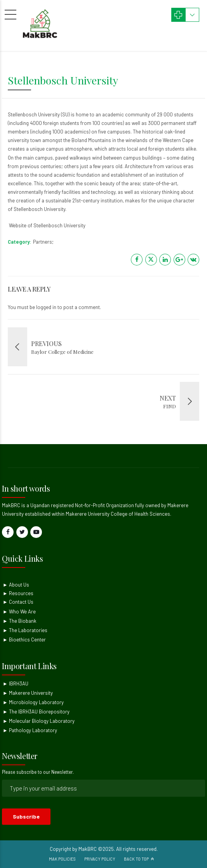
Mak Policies (62, 859)
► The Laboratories (25, 630)
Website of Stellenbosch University (47, 225)
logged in (46, 307)
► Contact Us (18, 602)
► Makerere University (28, 693)
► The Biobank (20, 621)
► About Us (16, 585)
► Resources (18, 593)
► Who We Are (19, 611)
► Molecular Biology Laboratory (39, 721)
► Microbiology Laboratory (33, 702)
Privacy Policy (100, 859)
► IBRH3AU (16, 684)
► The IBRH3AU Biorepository (36, 712)
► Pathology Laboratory (30, 730)
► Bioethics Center (24, 640)
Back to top (136, 859)
